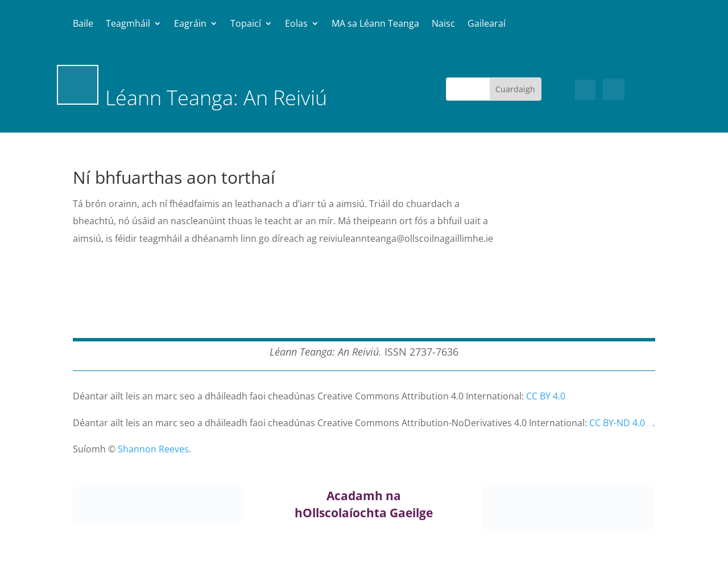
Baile (83, 24)
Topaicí (246, 24)
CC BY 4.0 (546, 396)
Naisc (443, 24)
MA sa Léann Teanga (375, 24)
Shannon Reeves (153, 449)
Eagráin (190, 24)
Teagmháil (128, 24)
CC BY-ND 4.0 (617, 423)
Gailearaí (487, 24)
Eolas (296, 24)
